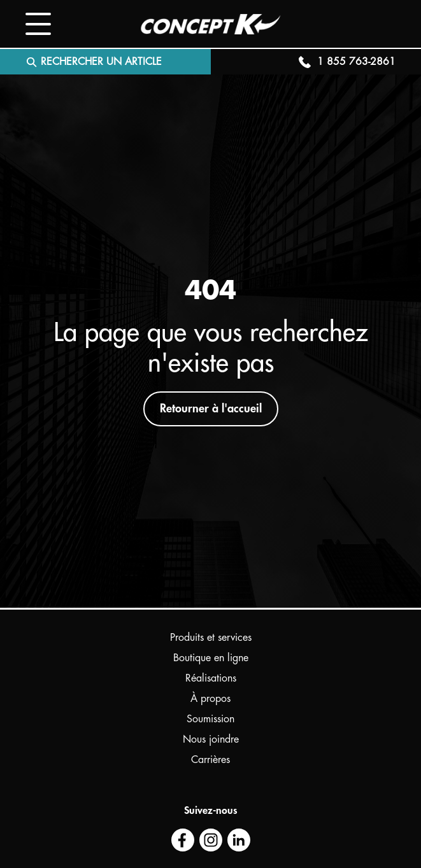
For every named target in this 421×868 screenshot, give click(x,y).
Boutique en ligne (211, 658)
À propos (210, 699)
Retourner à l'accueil (211, 409)
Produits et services (211, 638)
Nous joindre (211, 739)
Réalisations (211, 678)
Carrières (210, 760)
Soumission (210, 719)
